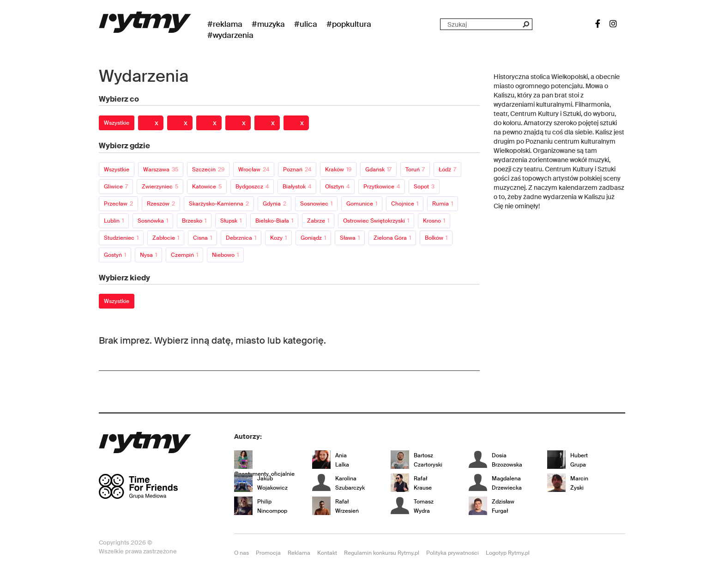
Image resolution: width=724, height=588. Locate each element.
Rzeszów (161, 204)
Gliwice (116, 187)
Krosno (434, 221)
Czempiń (184, 255)
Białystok (297, 187)
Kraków (338, 170)
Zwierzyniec (160, 187)
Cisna (202, 238)
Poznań (297, 170)
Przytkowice (382, 187)
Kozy (278, 238)
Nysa (148, 255)
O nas (241, 553)
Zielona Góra (392, 238)
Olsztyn (337, 187)
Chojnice (405, 204)
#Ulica (306, 24)
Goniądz (313, 238)
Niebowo (225, 255)
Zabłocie (166, 238)
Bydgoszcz (252, 187)
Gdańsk (378, 170)
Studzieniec (121, 238)
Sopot (424, 187)
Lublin (114, 221)
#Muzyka (268, 24)
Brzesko (194, 221)
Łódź (447, 170)
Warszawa (161, 170)
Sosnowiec (316, 204)
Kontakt (327, 553)
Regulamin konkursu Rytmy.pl (382, 553)
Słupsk (231, 221)
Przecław (118, 204)
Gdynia (275, 204)
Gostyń (115, 255)
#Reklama (225, 24)
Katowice (207, 187)
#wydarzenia (230, 35)
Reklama (299, 553)
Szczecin (208, 170)
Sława (350, 238)
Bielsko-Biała (274, 221)
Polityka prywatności (452, 553)
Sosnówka (153, 221)
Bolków (436, 238)
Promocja (268, 553)
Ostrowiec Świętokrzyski (376, 221)
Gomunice (362, 204)
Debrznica (241, 238)
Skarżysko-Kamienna (219, 204)
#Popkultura (349, 24)
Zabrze (318, 221)
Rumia (443, 204)
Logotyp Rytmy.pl (508, 553)
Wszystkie (117, 123)
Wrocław (254, 170)
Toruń (415, 170)
